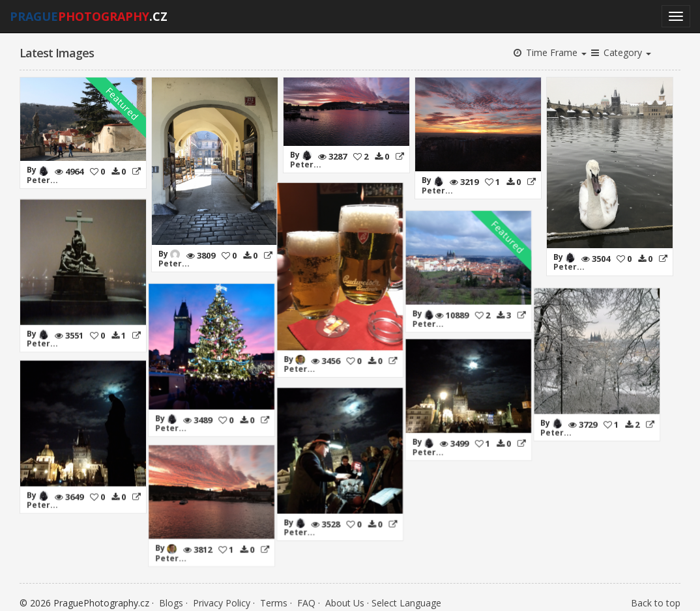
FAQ (306, 598)
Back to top (656, 598)
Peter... (42, 180)
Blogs (171, 598)
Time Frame (549, 52)
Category (620, 52)
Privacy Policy (222, 598)
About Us (345, 598)
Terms (274, 598)
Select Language (406, 598)
